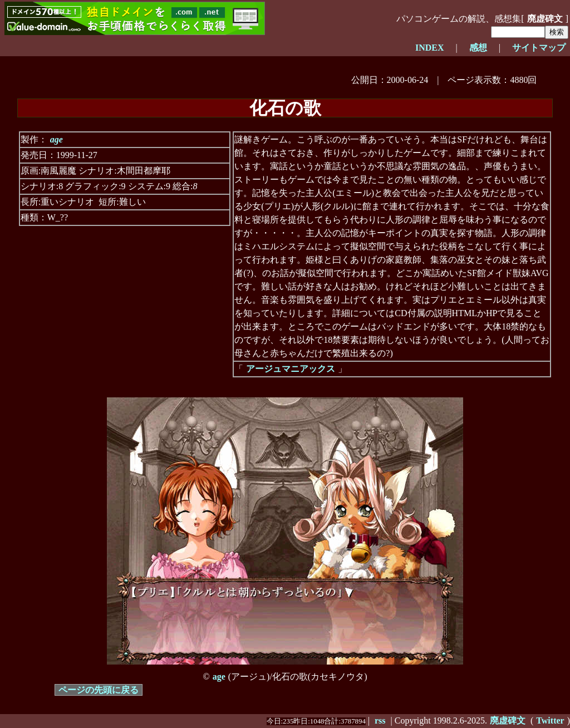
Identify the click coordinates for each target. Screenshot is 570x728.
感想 (478, 48)
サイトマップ (539, 48)
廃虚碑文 (545, 19)
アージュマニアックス (291, 369)
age (56, 139)
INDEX (430, 48)
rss (380, 720)
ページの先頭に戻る (99, 690)
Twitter (550, 720)
